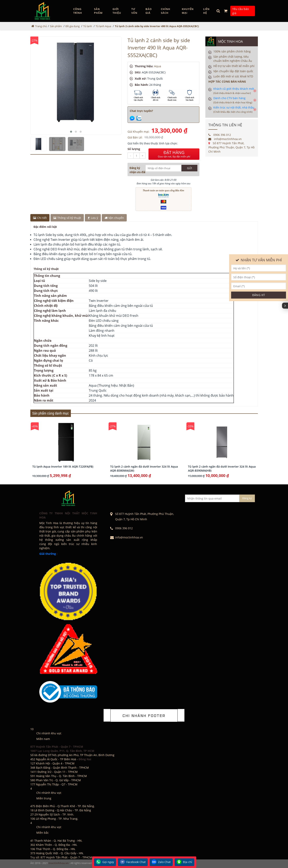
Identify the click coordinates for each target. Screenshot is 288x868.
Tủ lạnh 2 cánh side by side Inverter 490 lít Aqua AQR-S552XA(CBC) (157, 26)
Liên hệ (206, 11)
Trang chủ (41, 26)
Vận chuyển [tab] (114, 218)
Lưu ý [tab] (93, 218)
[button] (71, 132)
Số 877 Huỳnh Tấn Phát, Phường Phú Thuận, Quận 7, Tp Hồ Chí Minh (231, 147)
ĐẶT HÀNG (174, 154)
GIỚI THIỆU (117, 11)
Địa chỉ (184, 862)
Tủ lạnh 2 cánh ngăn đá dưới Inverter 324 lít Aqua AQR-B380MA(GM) (144, 469)
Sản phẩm (98, 11)
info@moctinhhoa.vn (225, 139)
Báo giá (149, 11)
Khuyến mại (188, 11)
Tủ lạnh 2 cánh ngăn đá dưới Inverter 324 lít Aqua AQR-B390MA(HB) (222, 469)
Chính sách (166, 11)
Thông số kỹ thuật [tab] (67, 218)
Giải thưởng (48, 554)
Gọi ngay (105, 862)
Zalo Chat (161, 862)
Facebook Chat (133, 862)
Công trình (78, 11)
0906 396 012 (220, 135)
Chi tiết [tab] (40, 218)
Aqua (158, 66)
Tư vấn (134, 11)
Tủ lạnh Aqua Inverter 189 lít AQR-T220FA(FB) (63, 467)
